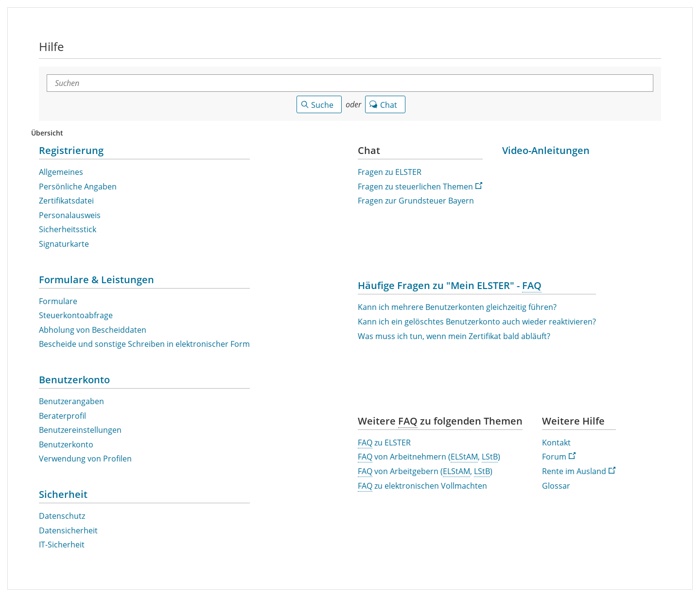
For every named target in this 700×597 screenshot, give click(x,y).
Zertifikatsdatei (66, 201)
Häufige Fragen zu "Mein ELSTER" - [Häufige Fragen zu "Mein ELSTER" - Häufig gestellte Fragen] (450, 285)
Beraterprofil (62, 416)
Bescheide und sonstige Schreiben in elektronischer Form (144, 344)
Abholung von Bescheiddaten (93, 330)
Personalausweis (70, 215)
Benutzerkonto (74, 380)
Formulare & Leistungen (96, 280)
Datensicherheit (68, 531)
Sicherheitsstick (68, 230)
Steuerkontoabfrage (76, 316)
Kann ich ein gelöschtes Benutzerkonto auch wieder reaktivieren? (477, 322)
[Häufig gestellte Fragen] (408, 421)
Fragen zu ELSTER (390, 172)
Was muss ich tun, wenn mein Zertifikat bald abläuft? (454, 336)
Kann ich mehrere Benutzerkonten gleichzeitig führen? (457, 307)
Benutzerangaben (71, 401)
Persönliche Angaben (78, 187)
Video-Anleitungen (546, 150)
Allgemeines (61, 172)
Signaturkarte (64, 244)
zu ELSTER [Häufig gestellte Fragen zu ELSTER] (384, 443)
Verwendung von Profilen (85, 459)
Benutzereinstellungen (80, 430)
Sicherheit (63, 494)
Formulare (58, 301)
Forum (559, 457)
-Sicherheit (62, 545)
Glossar (556, 486)
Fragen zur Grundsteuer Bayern (416, 201)
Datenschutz (62, 516)
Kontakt (556, 443)
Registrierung (71, 150)
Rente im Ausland (579, 471)
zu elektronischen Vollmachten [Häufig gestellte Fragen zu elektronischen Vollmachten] (422, 486)
